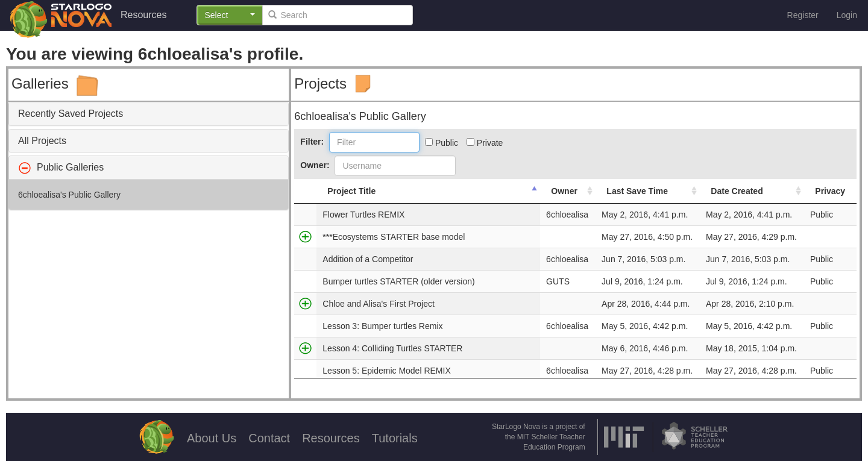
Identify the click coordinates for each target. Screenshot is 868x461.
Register (803, 15)
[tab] (149, 114)
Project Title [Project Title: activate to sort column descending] (351, 191)
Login (847, 15)
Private (485, 143)
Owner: (315, 165)
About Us (212, 438)
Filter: (312, 142)
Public (442, 143)
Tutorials (395, 438)
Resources (143, 15)
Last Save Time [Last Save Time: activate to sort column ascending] (637, 191)
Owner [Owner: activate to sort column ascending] (564, 191)
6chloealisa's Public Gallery (69, 195)
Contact (269, 438)
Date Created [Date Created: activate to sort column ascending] (737, 191)
